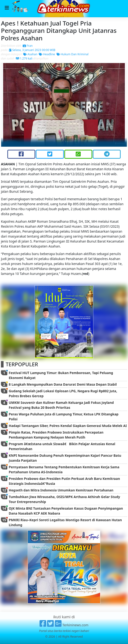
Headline (47, 54)
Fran (28, 46)
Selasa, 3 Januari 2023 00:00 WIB (32, 50)
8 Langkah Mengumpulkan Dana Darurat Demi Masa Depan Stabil (63, 384)
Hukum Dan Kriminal (73, 54)
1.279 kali (24, 58)
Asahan (30, 54)
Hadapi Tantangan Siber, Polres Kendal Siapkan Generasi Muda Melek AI (68, 426)
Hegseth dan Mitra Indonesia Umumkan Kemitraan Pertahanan (61, 490)
